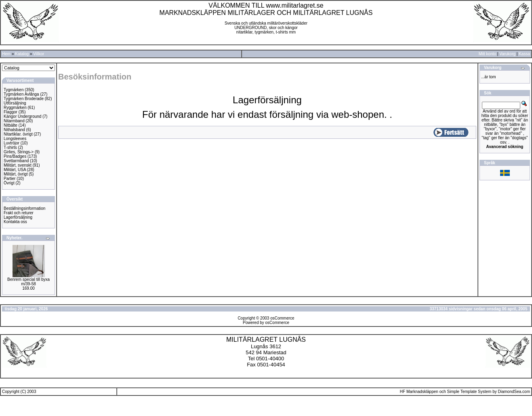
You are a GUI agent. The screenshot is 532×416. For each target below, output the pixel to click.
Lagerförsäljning (18, 217)
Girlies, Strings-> (19, 152)
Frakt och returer (19, 213)
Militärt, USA (15, 170)
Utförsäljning (15, 103)
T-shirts (10, 147)
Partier (9, 179)
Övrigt (9, 183)
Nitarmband (14, 121)
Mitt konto (487, 54)
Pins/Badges (15, 156)
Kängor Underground (22, 116)
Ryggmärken (15, 108)
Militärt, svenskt (18, 165)
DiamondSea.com (514, 392)
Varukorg (507, 54)
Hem (6, 54)
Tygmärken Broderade (24, 99)
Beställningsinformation (24, 208)
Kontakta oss (15, 222)
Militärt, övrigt (16, 174)
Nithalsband (14, 130)
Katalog (22, 54)
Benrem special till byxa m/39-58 (28, 282)
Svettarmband (16, 161)
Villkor (39, 54)
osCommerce (282, 318)
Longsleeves (15, 139)
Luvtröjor (12, 143)
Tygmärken (14, 90)
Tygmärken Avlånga (21, 94)
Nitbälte (11, 125)
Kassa (524, 54)
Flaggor (11, 112)
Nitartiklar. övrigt (18, 134)
